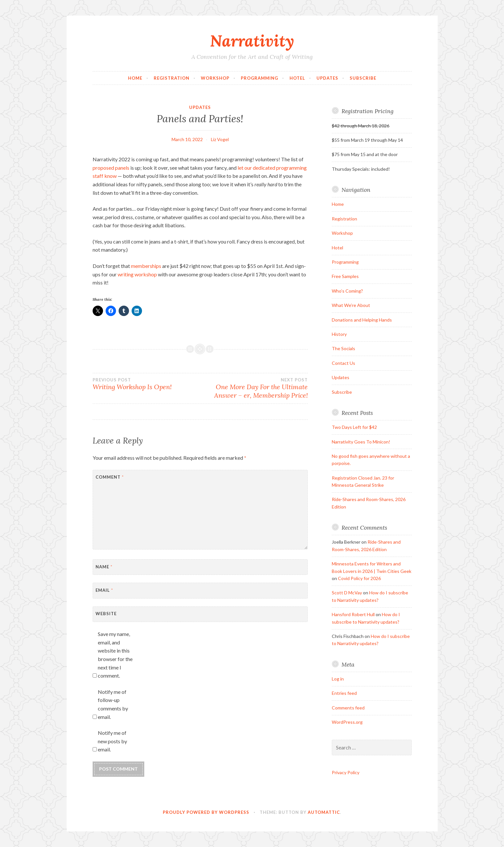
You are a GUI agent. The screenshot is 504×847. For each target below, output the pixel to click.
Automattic (324, 812)
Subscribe (363, 78)
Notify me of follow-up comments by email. (113, 704)
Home (135, 78)
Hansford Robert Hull (353, 614)
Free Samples (345, 276)
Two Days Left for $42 (354, 427)
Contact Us (343, 363)
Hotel (297, 78)
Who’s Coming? (347, 291)
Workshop (215, 78)
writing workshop (137, 274)
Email (104, 590)
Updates (327, 78)
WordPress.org (347, 722)
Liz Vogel (220, 139)
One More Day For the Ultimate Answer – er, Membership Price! (254, 388)
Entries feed (344, 693)
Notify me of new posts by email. (112, 741)
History (339, 334)
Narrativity (252, 41)
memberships (146, 266)
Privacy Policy (346, 772)
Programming (259, 78)
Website (106, 614)
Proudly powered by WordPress (206, 812)
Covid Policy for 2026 (359, 578)
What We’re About (351, 305)
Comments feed (348, 708)
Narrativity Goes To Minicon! (361, 442)
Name (104, 567)
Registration (172, 78)
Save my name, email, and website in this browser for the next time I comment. (115, 655)
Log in (338, 679)
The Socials (343, 348)
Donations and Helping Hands (362, 320)
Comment (110, 477)
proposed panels (111, 168)
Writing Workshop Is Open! (146, 384)
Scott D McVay (347, 593)
